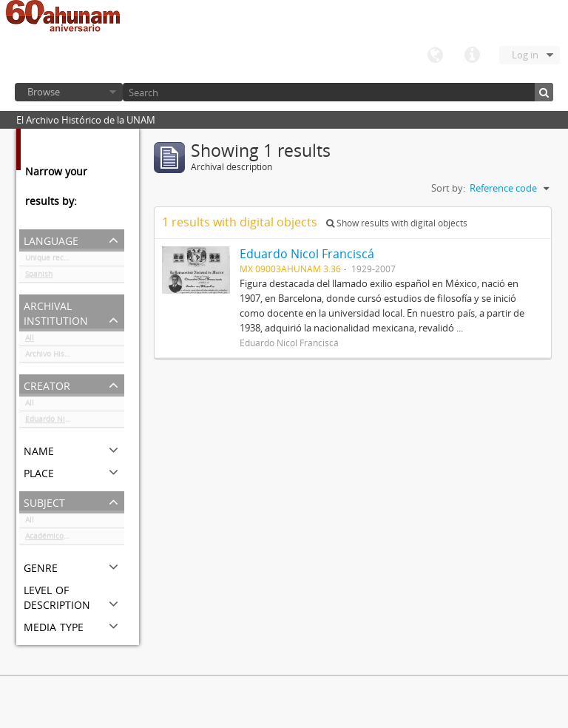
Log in (525, 55)
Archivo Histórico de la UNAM (75, 357)
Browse (44, 92)
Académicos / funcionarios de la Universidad (75, 539)
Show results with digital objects (397, 223)
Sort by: (448, 188)
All (30, 340)
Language (435, 55)
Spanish (39, 277)
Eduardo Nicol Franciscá (68, 422)
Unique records (52, 260)
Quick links (472, 55)
